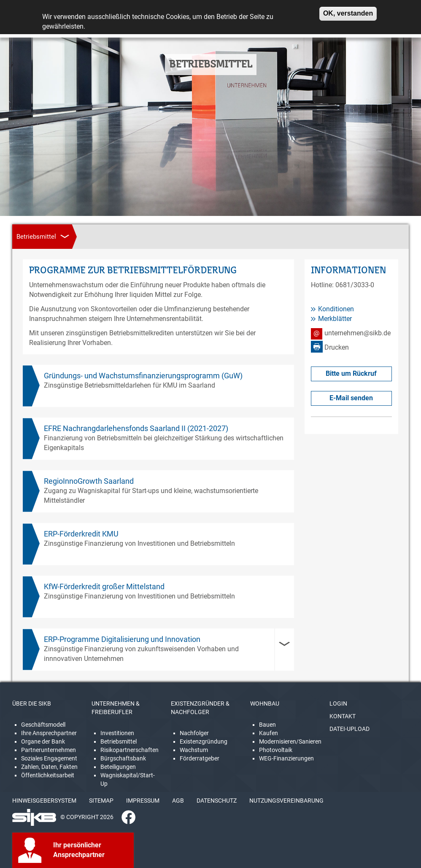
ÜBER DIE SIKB (32, 704)
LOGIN (338, 704)
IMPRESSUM (143, 801)
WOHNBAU (265, 704)
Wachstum (194, 750)
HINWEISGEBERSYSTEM (44, 801)
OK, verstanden (348, 10)
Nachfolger (194, 733)
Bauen (267, 725)
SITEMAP (101, 801)
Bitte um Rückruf (351, 373)
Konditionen (336, 309)
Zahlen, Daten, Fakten (49, 767)
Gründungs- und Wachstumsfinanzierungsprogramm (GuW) (143, 376)
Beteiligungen (118, 767)
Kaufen (269, 733)
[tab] (158, 650)
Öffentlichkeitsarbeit (48, 775)
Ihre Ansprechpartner (49, 733)
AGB (178, 801)
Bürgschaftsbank (123, 758)
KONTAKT (343, 716)
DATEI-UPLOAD (349, 729)
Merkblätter (335, 319)
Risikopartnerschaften (130, 750)
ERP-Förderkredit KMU (81, 534)
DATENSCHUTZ (217, 801)
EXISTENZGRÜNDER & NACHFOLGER (200, 708)
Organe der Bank (43, 741)
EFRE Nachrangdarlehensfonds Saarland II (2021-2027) (136, 428)
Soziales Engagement (49, 758)
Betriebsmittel (119, 741)
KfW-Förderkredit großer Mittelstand (104, 586)
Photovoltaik (276, 750)
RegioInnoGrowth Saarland (89, 481)
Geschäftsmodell (43, 725)
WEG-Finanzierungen (286, 758)
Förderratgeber (200, 758)
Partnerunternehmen (49, 750)
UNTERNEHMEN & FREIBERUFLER (116, 708)
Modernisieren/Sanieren (290, 741)
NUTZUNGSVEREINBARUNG (286, 801)
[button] (158, 650)
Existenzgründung (204, 741)
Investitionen (117, 733)
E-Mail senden (351, 398)
